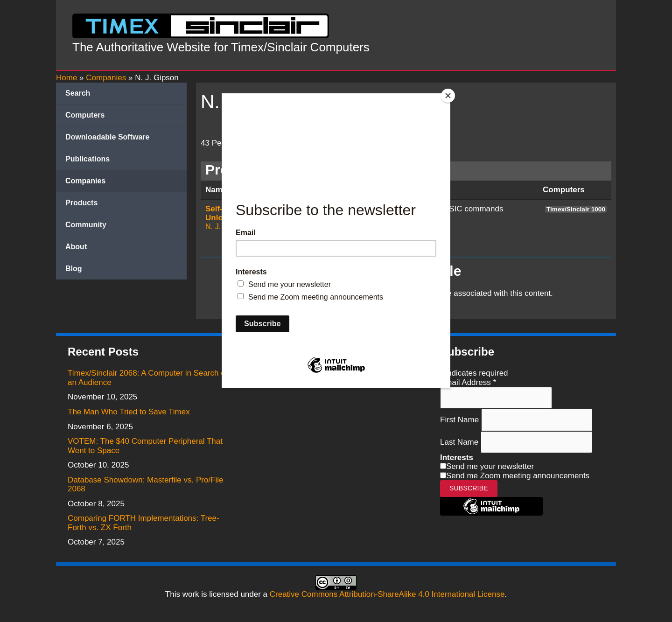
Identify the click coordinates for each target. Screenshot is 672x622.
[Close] (448, 96)
